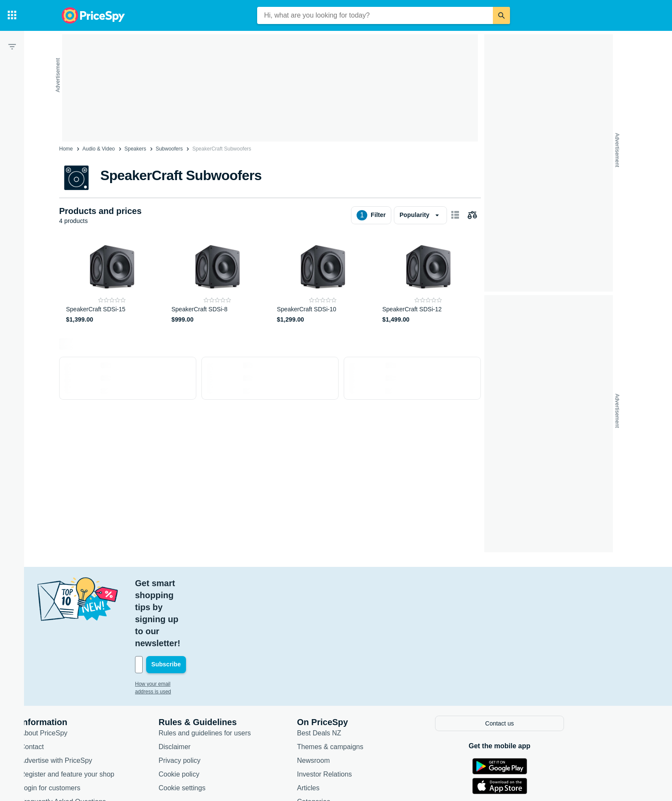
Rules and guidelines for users (249, 672)
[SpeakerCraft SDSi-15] (112, 282)
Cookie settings (226, 727)
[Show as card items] (455, 215)
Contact (76, 686)
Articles (352, 727)
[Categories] (12, 15)
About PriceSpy (88, 672)
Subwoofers (169, 149)
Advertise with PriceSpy (100, 700)
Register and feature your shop (111, 713)
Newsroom (357, 700)
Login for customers (94, 727)
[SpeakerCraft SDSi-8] (217, 282)
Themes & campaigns (374, 686)
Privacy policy (224, 700)
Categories (358, 741)
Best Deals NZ (363, 672)
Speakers (135, 149)
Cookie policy (223, 713)
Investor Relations (369, 713)
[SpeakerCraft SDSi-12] (428, 282)
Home (66, 149)
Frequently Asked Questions (107, 741)
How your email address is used (216, 624)
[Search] (501, 15)
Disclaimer (219, 686)
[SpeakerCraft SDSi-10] (323, 282)
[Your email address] (237, 605)
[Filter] (12, 46)
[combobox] (375, 15)
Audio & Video (99, 149)
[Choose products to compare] (472, 215)
